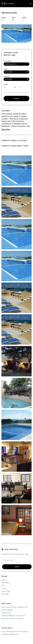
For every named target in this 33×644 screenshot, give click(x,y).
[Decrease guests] (22, 87)
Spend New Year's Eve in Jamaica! (12, 618)
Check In (6, 69)
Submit (17, 567)
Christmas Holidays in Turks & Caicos (13, 616)
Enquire (16, 98)
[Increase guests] (16, 87)
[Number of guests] (6, 87)
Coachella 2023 (6, 613)
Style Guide (5, 594)
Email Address (8, 61)
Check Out (7, 76)
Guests (6, 84)
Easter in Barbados (7, 610)
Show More (6, 129)
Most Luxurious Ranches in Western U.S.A (15, 607)
